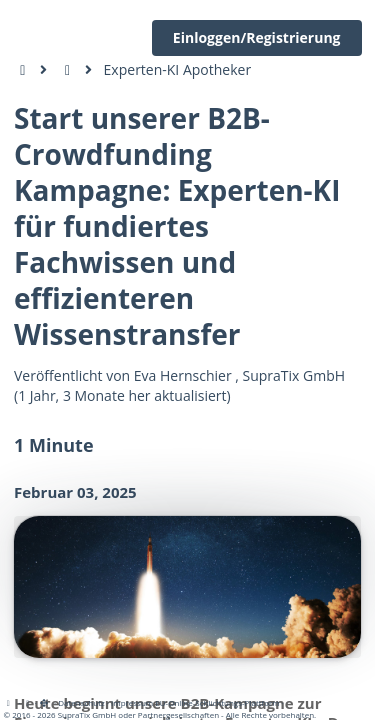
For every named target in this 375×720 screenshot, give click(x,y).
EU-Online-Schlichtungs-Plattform (217, 702)
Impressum (132, 702)
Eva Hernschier (183, 375)
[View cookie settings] (28, 702)
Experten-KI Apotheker (178, 69)
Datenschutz (81, 702)
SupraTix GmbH (294, 375)
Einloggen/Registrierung (257, 37)
